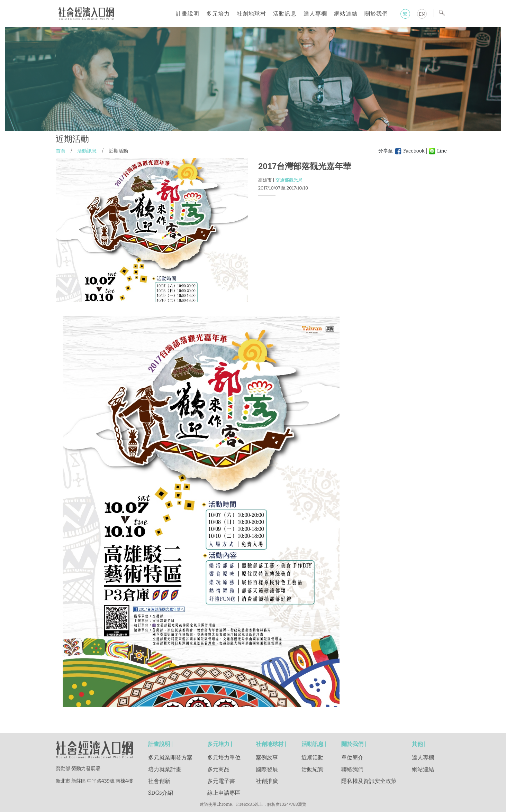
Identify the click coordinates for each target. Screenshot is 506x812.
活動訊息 (285, 14)
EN (422, 14)
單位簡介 (352, 758)
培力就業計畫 (165, 769)
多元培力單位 (224, 758)
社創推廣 (267, 781)
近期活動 (313, 758)
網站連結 (346, 14)
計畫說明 (188, 14)
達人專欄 (315, 14)
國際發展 (267, 769)
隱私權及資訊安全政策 (369, 781)
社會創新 (159, 781)
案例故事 (267, 758)
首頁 (61, 151)
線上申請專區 (224, 793)
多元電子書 (221, 781)
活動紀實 (313, 769)
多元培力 (218, 14)
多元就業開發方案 (170, 758)
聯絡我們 (352, 769)
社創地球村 (251, 14)
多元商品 (218, 769)
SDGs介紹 (161, 793)
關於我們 (376, 14)
